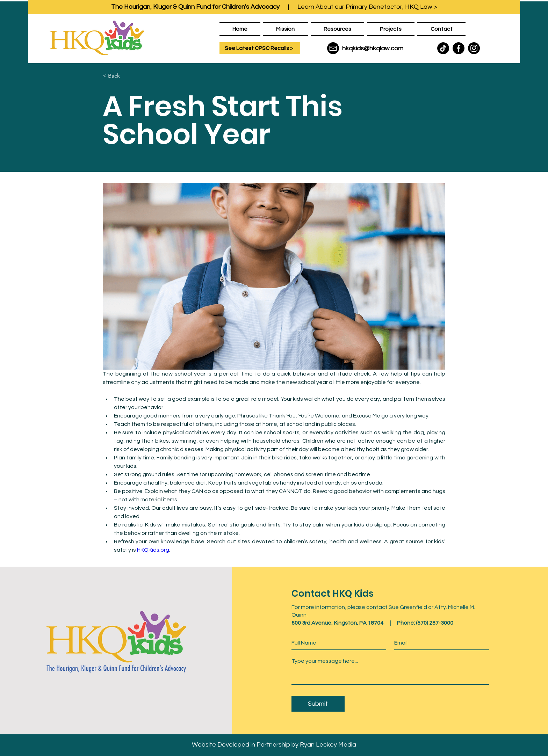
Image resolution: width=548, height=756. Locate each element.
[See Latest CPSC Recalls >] (260, 48)
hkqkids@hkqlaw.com (373, 48)
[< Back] (126, 76)
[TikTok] (443, 48)
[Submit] (318, 704)
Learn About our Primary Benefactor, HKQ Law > (367, 7)
